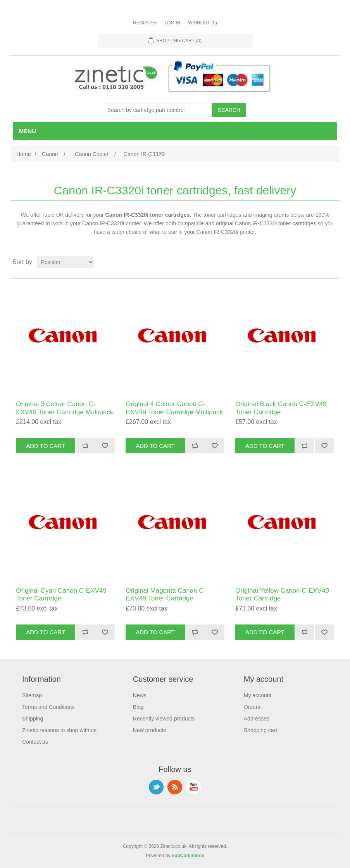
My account (258, 695)
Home (23, 154)
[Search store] (158, 110)
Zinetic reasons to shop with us (59, 730)
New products (150, 730)
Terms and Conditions (48, 707)
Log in (172, 23)
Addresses (257, 719)
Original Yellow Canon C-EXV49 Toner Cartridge (282, 594)
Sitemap (32, 695)
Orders (252, 707)
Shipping (33, 719)
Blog (138, 707)
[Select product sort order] (66, 262)
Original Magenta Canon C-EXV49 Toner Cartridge (166, 594)
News (140, 695)
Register (145, 23)
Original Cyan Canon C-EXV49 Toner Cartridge (61, 594)
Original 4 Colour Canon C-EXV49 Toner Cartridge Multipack (174, 408)
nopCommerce (188, 856)
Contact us (35, 742)
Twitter (156, 787)
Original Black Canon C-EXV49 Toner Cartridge (281, 408)
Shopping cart (260, 730)
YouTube (193, 787)
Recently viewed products (164, 719)
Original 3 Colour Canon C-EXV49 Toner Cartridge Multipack (65, 408)
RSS (175, 787)
